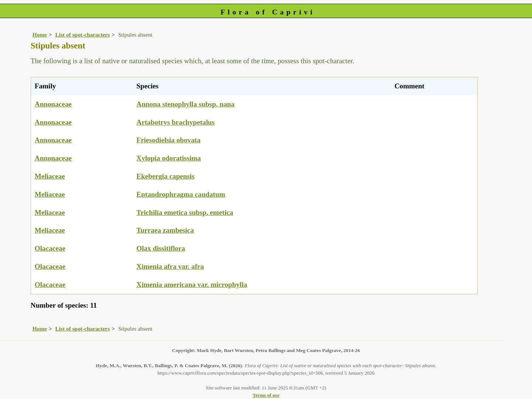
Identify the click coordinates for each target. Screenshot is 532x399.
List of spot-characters (83, 35)
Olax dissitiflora (161, 248)
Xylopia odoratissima (168, 158)
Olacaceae (50, 248)
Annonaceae (53, 104)
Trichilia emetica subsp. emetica (185, 212)
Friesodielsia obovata (168, 140)
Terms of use (266, 395)
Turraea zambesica (165, 230)
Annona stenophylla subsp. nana (185, 104)
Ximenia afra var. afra (170, 266)
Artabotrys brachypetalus (175, 122)
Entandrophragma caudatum (181, 194)
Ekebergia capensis (165, 176)
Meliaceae (50, 176)
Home (40, 35)
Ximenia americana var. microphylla (192, 285)
